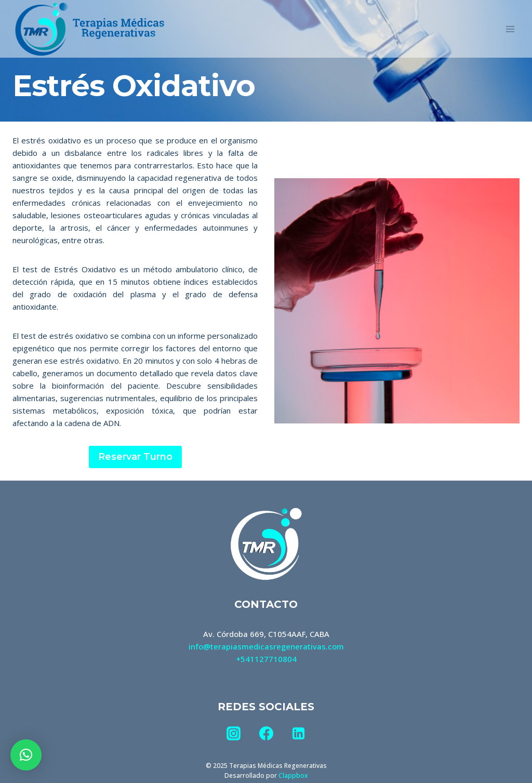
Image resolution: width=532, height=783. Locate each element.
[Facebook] (266, 734)
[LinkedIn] (298, 734)
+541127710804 (266, 659)
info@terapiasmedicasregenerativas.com (266, 646)
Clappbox (293, 775)
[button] (26, 755)
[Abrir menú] (510, 29)
